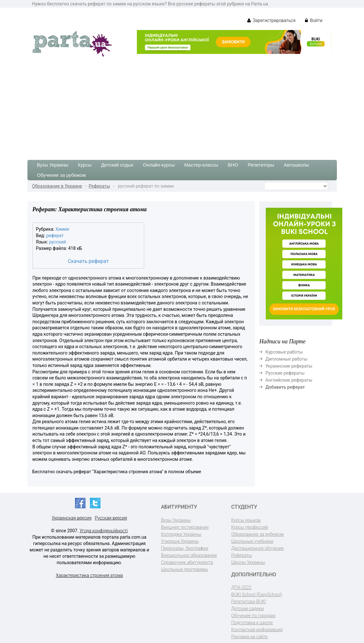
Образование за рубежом (258, 534)
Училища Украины (180, 541)
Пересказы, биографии (185, 548)
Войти (314, 20)
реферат (55, 236)
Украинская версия (72, 518)
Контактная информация (257, 630)
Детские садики (248, 609)
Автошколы (297, 165)
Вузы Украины (53, 165)
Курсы (85, 165)
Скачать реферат (88, 261)
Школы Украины (248, 562)
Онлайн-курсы (159, 165)
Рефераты (99, 186)
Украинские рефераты (289, 366)
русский (58, 242)
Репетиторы (261, 165)
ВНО (233, 165)
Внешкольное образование (189, 555)
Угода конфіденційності (104, 531)
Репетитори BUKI (249, 602)
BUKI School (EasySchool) (257, 594)
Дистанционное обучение (258, 548)
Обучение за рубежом (61, 175)
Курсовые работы (284, 352)
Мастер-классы (201, 165)
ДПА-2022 (241, 587)
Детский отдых (117, 165)
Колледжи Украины (181, 534)
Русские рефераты (285, 373)
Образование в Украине (57, 186)
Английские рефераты (289, 380)
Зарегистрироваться (271, 20)
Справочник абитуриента (187, 562)
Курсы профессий (250, 527)
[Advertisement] (182, 106)
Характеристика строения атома (89, 575)
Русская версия (111, 518)
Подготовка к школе (252, 623)
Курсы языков (246, 520)
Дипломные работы (286, 359)
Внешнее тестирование (185, 527)
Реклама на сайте (249, 637)
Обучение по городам (253, 616)
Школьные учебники (252, 541)
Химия (62, 229)
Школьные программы (185, 569)
